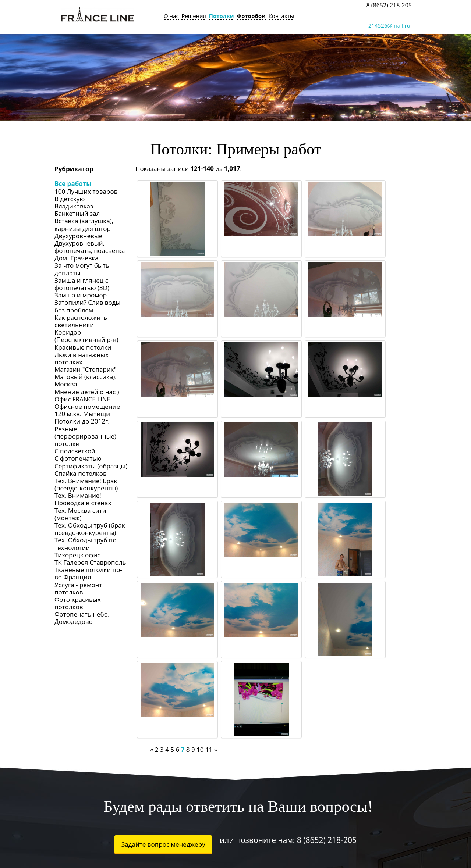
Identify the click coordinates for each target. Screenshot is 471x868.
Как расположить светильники (81, 321)
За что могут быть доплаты (82, 269)
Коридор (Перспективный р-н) (86, 336)
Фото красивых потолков (78, 603)
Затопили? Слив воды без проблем (87, 306)
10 (200, 749)
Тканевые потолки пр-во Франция (88, 573)
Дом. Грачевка (77, 258)
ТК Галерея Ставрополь (90, 562)
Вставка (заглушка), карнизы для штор (84, 224)
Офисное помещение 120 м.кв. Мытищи (87, 410)
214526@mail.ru (389, 25)
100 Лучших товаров (86, 191)
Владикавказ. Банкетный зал (77, 210)
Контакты (281, 16)
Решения (194, 16)
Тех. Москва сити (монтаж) (80, 514)
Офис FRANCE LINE (82, 399)
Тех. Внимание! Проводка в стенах (83, 499)
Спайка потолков (81, 473)
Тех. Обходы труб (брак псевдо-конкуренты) (90, 529)
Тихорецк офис (77, 555)
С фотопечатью (78, 458)
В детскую (70, 199)
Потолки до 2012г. (82, 421)
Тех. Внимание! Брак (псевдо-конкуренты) (86, 484)
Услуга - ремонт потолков (78, 588)
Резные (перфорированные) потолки (85, 436)
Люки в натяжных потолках (82, 358)
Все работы (73, 184)
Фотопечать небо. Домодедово (82, 618)
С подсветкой (75, 451)
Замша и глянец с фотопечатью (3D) (82, 284)
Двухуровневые (78, 236)
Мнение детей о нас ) (87, 392)
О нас (171, 16)
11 (209, 749)
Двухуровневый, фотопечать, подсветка (90, 247)
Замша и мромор (81, 295)
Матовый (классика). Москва (86, 380)
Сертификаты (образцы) (91, 466)
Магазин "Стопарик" (85, 369)
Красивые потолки (83, 347)
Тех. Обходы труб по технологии (86, 544)
